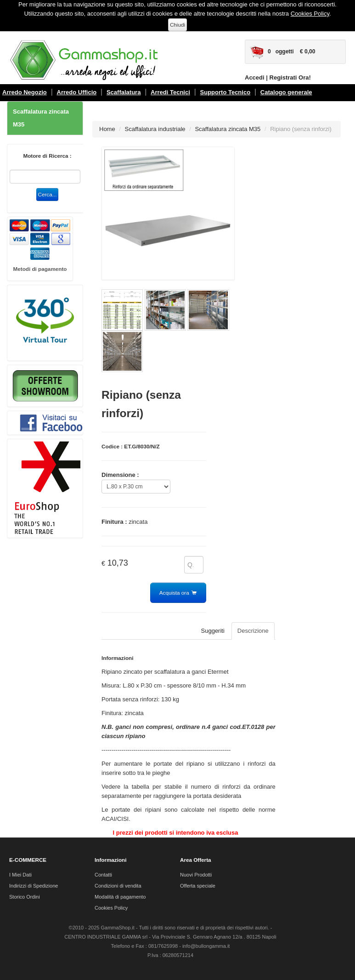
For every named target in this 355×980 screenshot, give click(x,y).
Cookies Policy (310, 14)
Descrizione (253, 631)
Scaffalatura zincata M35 (41, 118)
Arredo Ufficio (77, 92)
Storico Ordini (25, 897)
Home (107, 129)
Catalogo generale (286, 92)
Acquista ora (178, 593)
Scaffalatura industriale (155, 129)
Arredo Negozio (25, 92)
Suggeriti (213, 631)
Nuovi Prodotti (196, 875)
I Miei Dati (20, 875)
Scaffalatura (124, 92)
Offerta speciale (198, 886)
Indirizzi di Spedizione (34, 886)
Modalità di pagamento (120, 897)
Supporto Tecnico (225, 92)
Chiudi (177, 25)
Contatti (103, 875)
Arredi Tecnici (170, 92)
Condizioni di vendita (118, 886)
